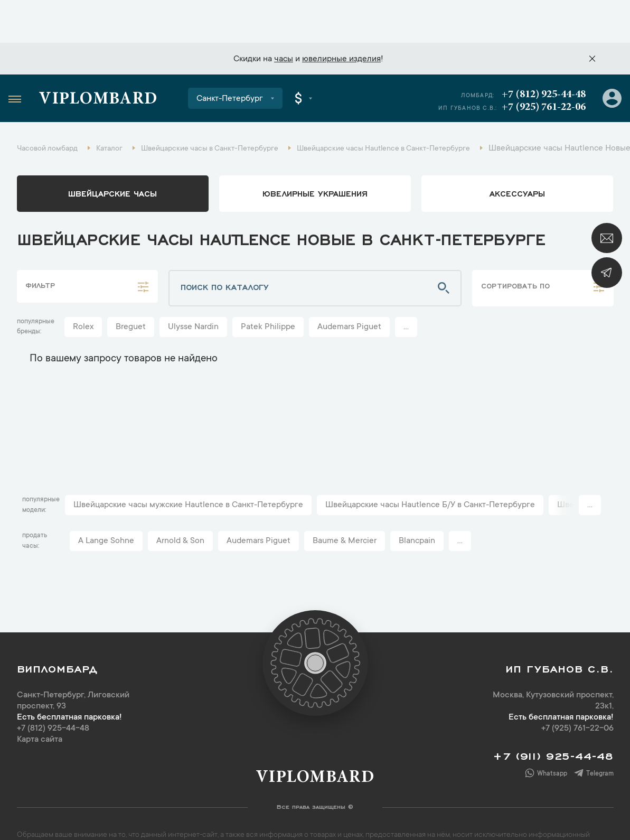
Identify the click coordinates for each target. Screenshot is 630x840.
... (406, 292)
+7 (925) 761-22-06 (542, 68)
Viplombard (105, 61)
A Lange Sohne (106, 506)
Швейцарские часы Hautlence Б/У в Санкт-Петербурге (430, 470)
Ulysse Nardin (193, 292)
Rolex (83, 292)
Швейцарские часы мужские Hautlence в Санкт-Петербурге (188, 470)
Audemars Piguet (349, 292)
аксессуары (517, 157)
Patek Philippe (268, 292)
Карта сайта (40, 704)
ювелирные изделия (341, 16)
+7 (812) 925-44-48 (542, 55)
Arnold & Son (180, 506)
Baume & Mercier (345, 506)
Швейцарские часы (112, 157)
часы (284, 16)
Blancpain (417, 506)
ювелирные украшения (315, 157)
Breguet (131, 292)
